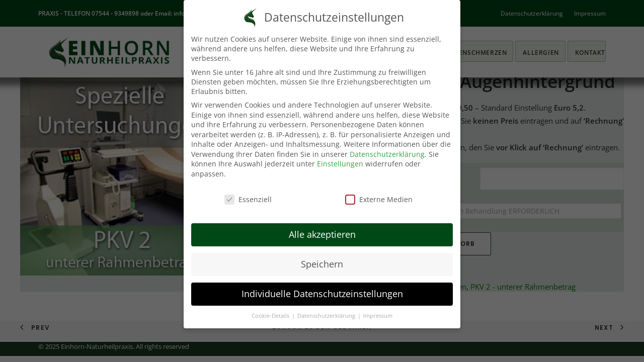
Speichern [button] (322, 264)
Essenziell (248, 199)
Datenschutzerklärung (387, 154)
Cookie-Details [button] (271, 316)
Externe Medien (379, 199)
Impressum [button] (378, 316)
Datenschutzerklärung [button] (327, 316)
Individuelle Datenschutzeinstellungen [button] (322, 294)
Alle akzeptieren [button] (322, 234)
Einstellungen (340, 164)
